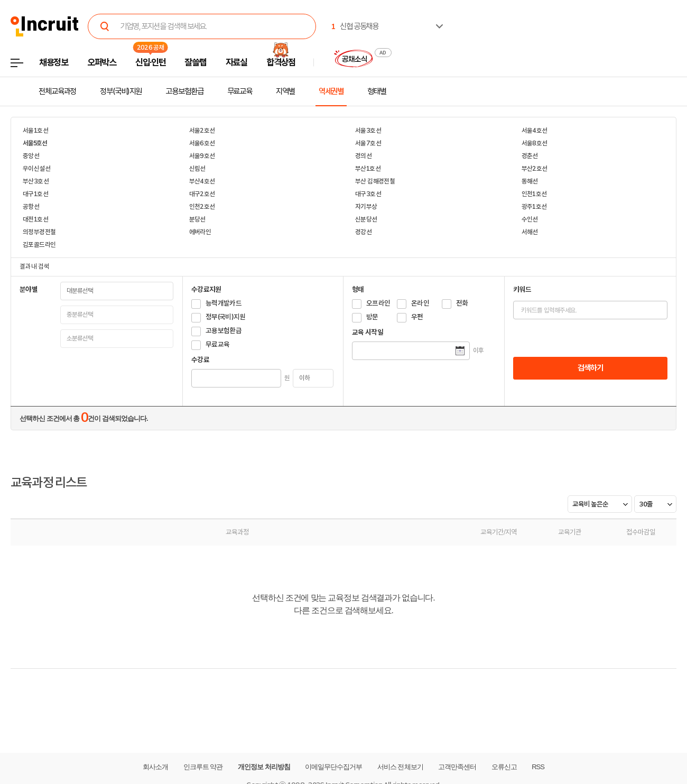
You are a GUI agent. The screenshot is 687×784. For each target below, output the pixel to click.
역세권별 (331, 91)
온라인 (420, 303)
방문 (372, 317)
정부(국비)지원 (121, 91)
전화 (462, 303)
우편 (417, 317)
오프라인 (378, 303)
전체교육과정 (57, 91)
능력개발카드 (224, 303)
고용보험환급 (184, 91)
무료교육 (240, 91)
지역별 (285, 91)
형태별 (377, 91)
